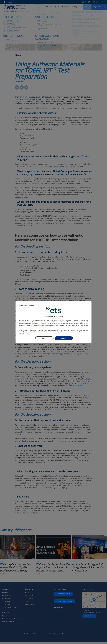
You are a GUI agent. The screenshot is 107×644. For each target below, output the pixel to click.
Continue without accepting (26, 305)
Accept (64, 338)
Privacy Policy (23, 332)
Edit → (44, 338)
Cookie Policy (34, 332)
